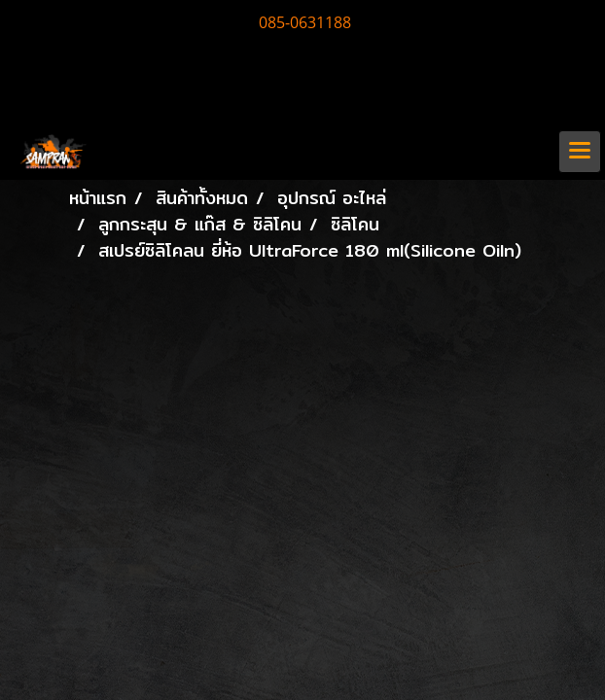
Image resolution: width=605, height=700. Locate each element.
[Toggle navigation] (580, 152)
